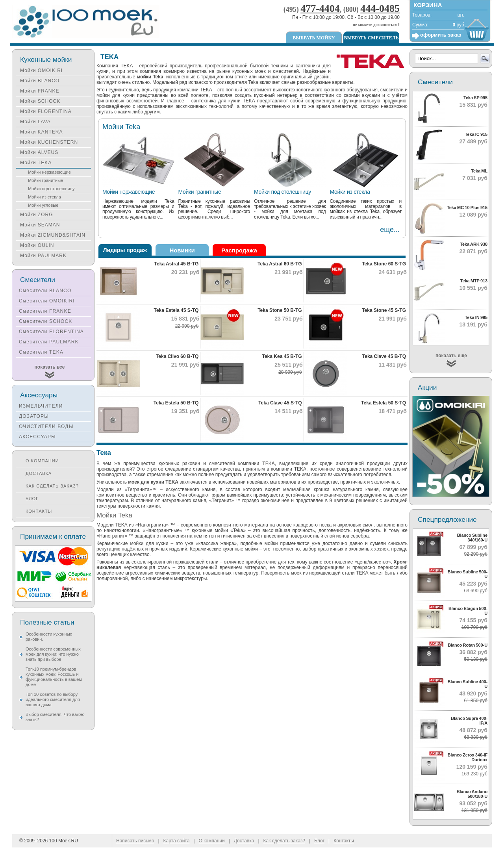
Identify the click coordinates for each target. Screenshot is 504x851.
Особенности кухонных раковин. (49, 637)
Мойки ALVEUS (39, 152)
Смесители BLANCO (45, 291)
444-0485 (380, 8)
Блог (32, 499)
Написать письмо (135, 841)
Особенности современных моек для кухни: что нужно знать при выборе (53, 654)
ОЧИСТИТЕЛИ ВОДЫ (46, 426)
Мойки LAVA (35, 122)
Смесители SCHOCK (46, 321)
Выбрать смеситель (372, 38)
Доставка (39, 473)
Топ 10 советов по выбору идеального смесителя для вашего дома (53, 699)
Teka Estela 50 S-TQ (384, 403)
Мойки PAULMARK (43, 256)
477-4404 (320, 8)
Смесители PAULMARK (49, 342)
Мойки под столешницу (283, 192)
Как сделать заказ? (52, 486)
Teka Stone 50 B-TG (280, 310)
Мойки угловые (43, 205)
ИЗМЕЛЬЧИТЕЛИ (41, 406)
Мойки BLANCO (40, 81)
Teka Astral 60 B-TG (280, 264)
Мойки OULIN (37, 245)
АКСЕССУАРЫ (37, 437)
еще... (390, 230)
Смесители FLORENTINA (51, 332)
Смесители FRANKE (45, 311)
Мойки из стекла (350, 192)
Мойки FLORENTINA (46, 111)
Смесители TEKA (41, 352)
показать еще (451, 356)
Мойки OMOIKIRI (41, 70)
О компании (42, 461)
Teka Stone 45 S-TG (384, 310)
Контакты (39, 511)
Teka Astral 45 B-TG (177, 264)
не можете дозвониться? (376, 24)
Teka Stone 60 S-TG (384, 264)
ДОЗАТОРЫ (34, 416)
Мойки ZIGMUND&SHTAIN (53, 235)
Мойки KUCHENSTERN (49, 142)
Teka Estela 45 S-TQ (176, 310)
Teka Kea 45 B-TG (282, 356)
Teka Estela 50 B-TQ (176, 403)
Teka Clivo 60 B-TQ (177, 356)
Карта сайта (177, 841)
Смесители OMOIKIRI (47, 301)
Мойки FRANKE (40, 91)
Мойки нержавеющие (129, 192)
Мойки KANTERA (41, 132)
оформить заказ (441, 35)
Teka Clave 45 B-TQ (384, 356)
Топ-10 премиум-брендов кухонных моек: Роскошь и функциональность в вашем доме (54, 677)
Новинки (182, 250)
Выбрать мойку (314, 38)
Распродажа (239, 250)
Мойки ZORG (36, 215)
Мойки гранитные (200, 192)
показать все (50, 367)
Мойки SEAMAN (40, 225)
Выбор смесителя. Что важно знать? (55, 717)
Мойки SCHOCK (40, 101)
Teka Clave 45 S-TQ (280, 403)
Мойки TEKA (36, 163)
